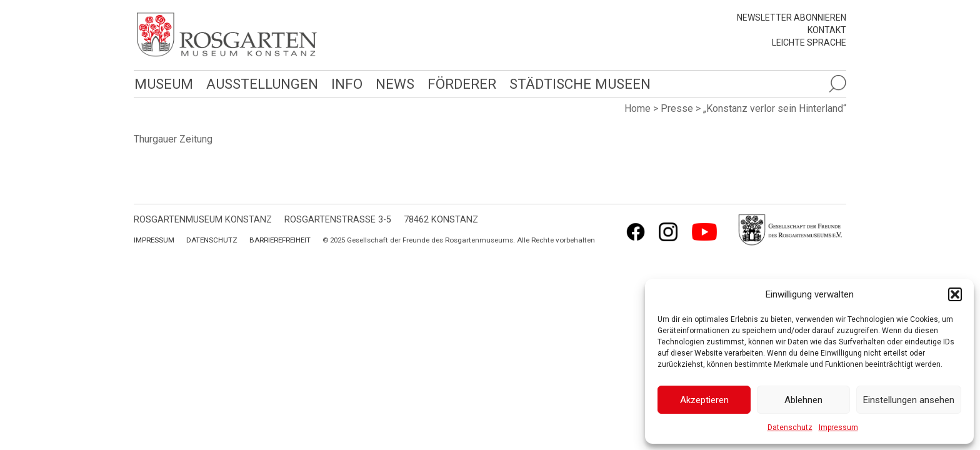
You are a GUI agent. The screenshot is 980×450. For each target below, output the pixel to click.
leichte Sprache (809, 42)
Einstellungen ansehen (909, 400)
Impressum (838, 427)
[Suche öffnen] (837, 84)
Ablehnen (803, 400)
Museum (163, 83)
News (392, 83)
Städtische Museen (576, 83)
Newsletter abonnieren (792, 17)
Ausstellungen (260, 83)
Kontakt (827, 30)
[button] (955, 294)
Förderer (458, 83)
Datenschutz (790, 427)
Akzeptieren (704, 400)
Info (344, 83)
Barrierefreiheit (280, 240)
